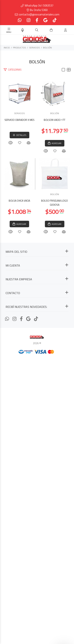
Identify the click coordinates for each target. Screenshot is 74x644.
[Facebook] (37, 20)
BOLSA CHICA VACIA (37, 379)
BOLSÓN (47, 48)
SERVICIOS (34, 48)
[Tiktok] (54, 20)
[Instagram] (29, 20)
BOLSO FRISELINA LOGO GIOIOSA (37, 495)
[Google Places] (45, 20)
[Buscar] (37, 30)
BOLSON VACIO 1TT (37, 263)
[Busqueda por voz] (23, 30)
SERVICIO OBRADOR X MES (37, 155)
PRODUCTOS (19, 48)
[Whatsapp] (20, 20)
